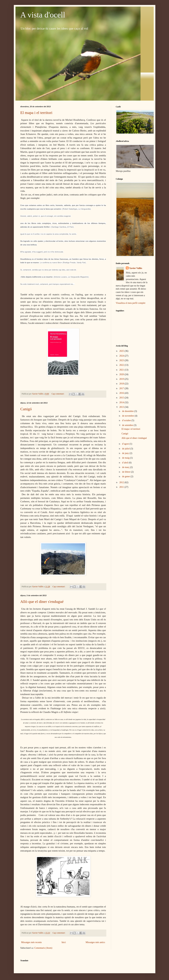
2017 (122, 388)
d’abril (125, 463)
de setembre (128, 425)
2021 (122, 370)
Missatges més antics (95, 942)
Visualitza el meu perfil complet (131, 303)
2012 (122, 482)
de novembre (128, 416)
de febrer (127, 472)
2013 (122, 407)
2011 (122, 487)
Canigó (26, 409)
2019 (122, 379)
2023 (122, 360)
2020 (122, 374)
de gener (126, 476)
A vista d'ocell (43, 15)
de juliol (126, 449)
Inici (64, 942)
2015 (122, 398)
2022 (122, 365)
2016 (122, 393)
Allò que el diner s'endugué (42, 602)
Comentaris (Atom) (43, 948)
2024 (122, 356)
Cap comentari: (58, 394)
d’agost (126, 444)
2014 (122, 402)
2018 (122, 384)
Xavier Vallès (136, 268)
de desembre (128, 411)
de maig (126, 458)
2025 (122, 351)
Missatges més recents (32, 942)
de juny (126, 453)
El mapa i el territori (36, 113)
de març (126, 467)
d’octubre (127, 420)
